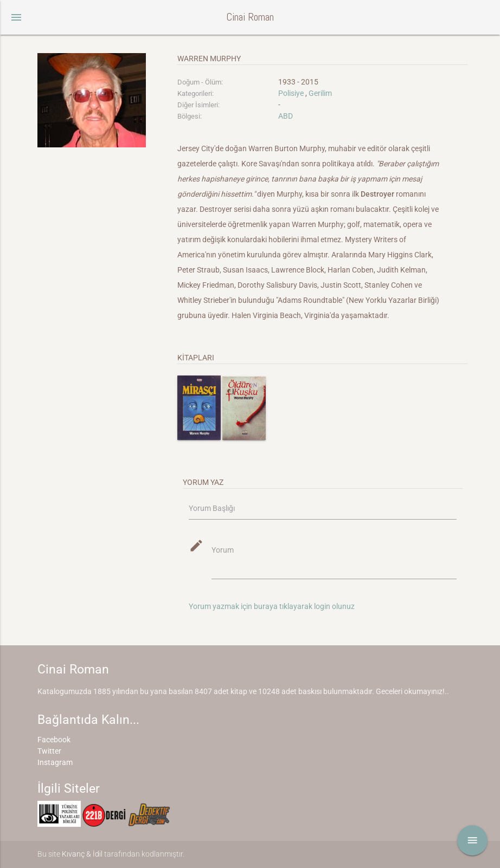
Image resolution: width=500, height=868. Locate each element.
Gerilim (320, 93)
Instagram (55, 762)
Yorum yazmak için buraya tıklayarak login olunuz (272, 606)
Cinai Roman (250, 17)
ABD (286, 116)
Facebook (54, 740)
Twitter (49, 751)
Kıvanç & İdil (82, 854)
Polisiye (291, 93)
